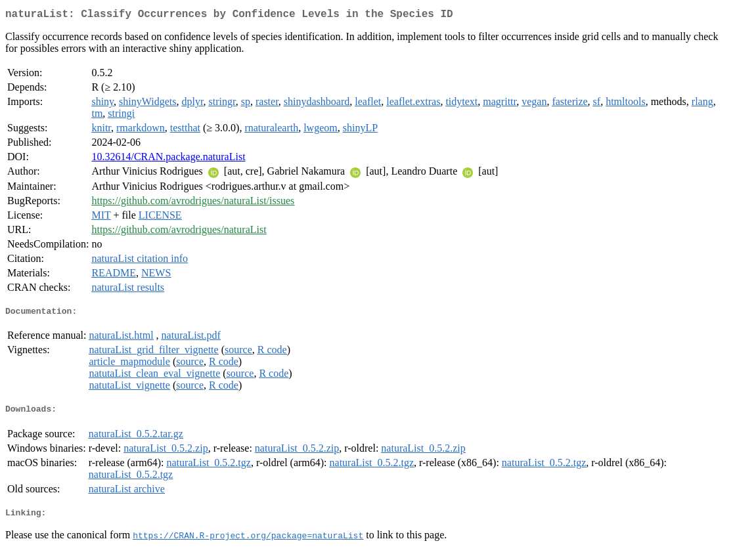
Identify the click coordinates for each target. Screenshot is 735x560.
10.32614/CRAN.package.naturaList (168, 159)
